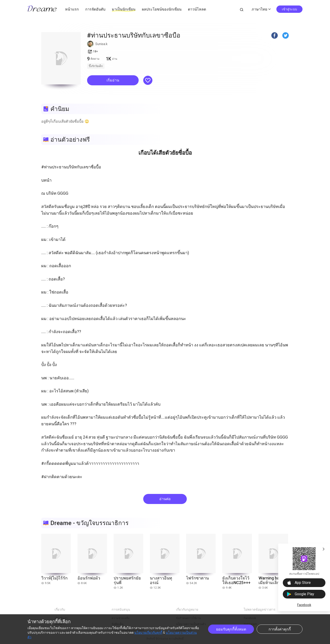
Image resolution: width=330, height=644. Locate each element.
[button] (113, 80)
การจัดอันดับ (95, 9)
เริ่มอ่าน (113, 80)
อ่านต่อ (165, 499)
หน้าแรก (72, 9)
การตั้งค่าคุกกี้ (280, 629)
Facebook (304, 605)
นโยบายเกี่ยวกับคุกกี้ (148, 633)
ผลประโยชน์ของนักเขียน (162, 9)
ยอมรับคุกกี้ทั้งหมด (231, 629)
